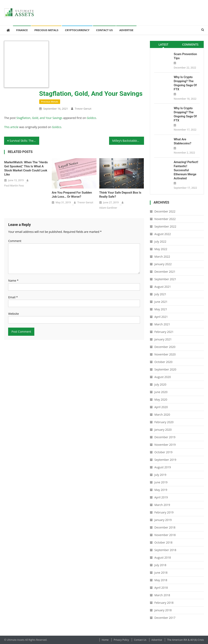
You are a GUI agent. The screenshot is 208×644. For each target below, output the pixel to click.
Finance (22, 30)
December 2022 (165, 211)
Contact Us (104, 30)
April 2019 (161, 497)
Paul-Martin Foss (14, 186)
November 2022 (165, 219)
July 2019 (160, 475)
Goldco (91, 118)
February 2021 (164, 332)
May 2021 (161, 309)
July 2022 (160, 241)
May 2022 (161, 249)
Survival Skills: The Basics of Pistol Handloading (24, 141)
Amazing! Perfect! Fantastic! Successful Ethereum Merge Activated (186, 170)
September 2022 (165, 226)
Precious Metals (46, 30)
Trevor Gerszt (83, 109)
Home (105, 640)
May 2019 (161, 490)
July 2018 (160, 565)
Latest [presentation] (163, 44)
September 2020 (165, 369)
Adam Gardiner (108, 208)
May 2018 (161, 580)
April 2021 (161, 317)
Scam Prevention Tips (185, 56)
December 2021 (165, 272)
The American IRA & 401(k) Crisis (185, 640)
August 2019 (163, 467)
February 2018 (164, 603)
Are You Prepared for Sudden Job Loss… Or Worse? (72, 195)
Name (13, 281)
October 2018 (163, 542)
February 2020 (164, 422)
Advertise (126, 30)
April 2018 (161, 588)
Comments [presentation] (190, 44)
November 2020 (165, 354)
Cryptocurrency (77, 30)
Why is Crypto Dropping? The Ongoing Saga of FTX (185, 83)
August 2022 (163, 234)
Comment (15, 241)
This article (11, 127)
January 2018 (163, 610)
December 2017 (165, 618)
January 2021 (163, 339)
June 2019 (161, 482)
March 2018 (162, 595)
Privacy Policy (121, 640)
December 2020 (165, 347)
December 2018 (165, 527)
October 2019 (163, 452)
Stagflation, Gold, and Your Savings (39, 118)
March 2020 (162, 415)
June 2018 (161, 573)
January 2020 (163, 430)
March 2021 (162, 324)
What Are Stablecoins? (182, 141)
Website (13, 314)
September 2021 (165, 279)
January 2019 (163, 520)
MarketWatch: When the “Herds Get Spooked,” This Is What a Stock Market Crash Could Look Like (26, 168)
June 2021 (161, 302)
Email (13, 297)
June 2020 (161, 392)
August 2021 (163, 287)
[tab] (163, 44)
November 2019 (165, 445)
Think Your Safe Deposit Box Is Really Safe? (120, 195)
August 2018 (163, 557)
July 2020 (160, 384)
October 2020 (163, 362)
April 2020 (161, 407)
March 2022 (162, 257)
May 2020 (161, 399)
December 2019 (165, 437)
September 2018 (165, 550)
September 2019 (165, 460)
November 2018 (165, 535)
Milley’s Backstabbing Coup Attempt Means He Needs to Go (128, 141)
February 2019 (164, 512)
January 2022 (163, 264)
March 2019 (162, 505)
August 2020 (163, 377)
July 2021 (160, 294)
